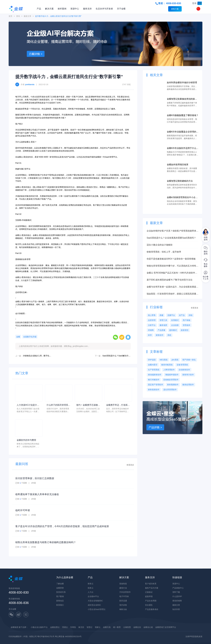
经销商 (151, 330)
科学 (150, 335)
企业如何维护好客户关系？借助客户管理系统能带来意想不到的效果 (173, 231)
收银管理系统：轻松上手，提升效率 (164, 252)
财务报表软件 (154, 390)
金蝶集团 (14, 627)
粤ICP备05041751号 (46, 636)
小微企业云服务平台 (39, 627)
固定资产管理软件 (156, 385)
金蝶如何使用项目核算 (178, 165)
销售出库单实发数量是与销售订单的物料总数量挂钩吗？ (46, 542)
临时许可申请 (23, 510)
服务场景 (163, 325)
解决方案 (49, 9)
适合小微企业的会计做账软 (160, 245)
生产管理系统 (154, 370)
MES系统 (164, 360)
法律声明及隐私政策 (194, 636)
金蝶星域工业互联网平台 (166, 627)
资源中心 (75, 9)
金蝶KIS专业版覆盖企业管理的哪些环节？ (183, 132)
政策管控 (185, 330)
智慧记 (89, 627)
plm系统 (175, 360)
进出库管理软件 (170, 390)
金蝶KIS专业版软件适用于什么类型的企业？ (183, 148)
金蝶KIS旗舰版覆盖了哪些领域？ (183, 115)
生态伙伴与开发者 (104, 9)
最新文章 (27, 16)
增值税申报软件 (172, 375)
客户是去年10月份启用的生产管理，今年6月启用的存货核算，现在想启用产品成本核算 (62, 526)
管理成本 (187, 325)
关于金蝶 (121, 9)
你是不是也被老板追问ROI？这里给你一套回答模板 (171, 259)
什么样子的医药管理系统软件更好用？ (58, 405)
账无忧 (81, 627)
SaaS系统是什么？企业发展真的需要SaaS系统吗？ (171, 238)
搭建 (161, 315)
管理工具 (163, 320)
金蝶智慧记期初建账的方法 (180, 181)
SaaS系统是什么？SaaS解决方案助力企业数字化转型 (117, 356)
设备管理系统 (182, 365)
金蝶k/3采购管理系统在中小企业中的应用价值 (182, 198)
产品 (39, 9)
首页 (10, 16)
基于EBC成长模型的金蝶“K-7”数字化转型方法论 (170, 280)
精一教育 (117, 627)
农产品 (182, 315)
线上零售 (152, 315)
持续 (191, 315)
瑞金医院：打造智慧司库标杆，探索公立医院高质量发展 (173, 294)
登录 (194, 3)
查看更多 (130, 465)
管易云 (65, 627)
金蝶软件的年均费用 (26, 440)
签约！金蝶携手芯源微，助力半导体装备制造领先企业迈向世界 (88, 405)
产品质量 (161, 330)
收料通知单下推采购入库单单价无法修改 (37, 494)
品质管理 (152, 320)
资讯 (18, 16)
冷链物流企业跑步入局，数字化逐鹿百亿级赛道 (37, 356)
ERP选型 (152, 360)
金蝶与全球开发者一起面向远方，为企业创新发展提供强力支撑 (173, 287)
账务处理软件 (188, 385)
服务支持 (87, 9)
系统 (169, 335)
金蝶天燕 (107, 627)
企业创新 (175, 325)
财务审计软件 (188, 375)
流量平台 (171, 315)
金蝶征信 (137, 627)
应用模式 (175, 320)
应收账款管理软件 (171, 380)
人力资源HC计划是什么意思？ (28, 405)
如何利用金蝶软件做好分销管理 (182, 83)
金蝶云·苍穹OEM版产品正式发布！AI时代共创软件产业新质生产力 (172, 273)
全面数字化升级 (30, 337)
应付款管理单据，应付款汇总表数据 (35, 478)
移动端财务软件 (155, 375)
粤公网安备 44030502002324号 (68, 636)
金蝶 (18, 337)
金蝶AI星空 (153, 365)
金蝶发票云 (55, 627)
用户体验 (187, 320)
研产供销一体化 (189, 360)
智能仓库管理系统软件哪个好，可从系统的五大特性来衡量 (173, 266)
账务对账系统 (167, 365)
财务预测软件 (173, 385)
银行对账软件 (154, 380)
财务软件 (160, 335)
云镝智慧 (127, 627)
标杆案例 (62, 9)
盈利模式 (173, 330)
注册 (200, 3)
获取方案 (175, 9)
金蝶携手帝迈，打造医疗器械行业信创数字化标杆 (118, 405)
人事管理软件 (169, 370)
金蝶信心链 (148, 627)
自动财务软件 (184, 370)
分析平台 (152, 325)
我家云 (98, 627)
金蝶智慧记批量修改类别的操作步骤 (182, 99)
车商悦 (73, 627)
